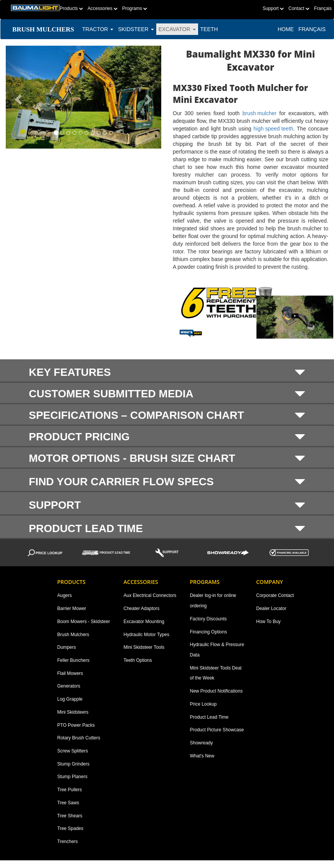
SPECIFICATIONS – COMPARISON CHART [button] (167, 415)
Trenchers (68, 842)
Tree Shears (70, 816)
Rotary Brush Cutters (79, 738)
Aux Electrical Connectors (150, 595)
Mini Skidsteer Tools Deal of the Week (216, 673)
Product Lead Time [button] (167, 528)
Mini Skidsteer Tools (144, 647)
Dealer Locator (271, 608)
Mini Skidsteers (73, 712)
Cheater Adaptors (141, 608)
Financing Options (209, 632)
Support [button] (167, 505)
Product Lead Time (209, 717)
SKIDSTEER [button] (136, 29)
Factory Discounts (208, 619)
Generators (69, 686)
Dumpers (67, 647)
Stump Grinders (73, 764)
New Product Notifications (216, 691)
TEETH (209, 29)
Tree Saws (68, 803)
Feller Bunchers (73, 660)
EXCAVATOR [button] (177, 29)
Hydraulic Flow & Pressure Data (217, 650)
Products (71, 8)
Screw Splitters (73, 751)
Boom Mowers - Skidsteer (83, 622)
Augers (64, 595)
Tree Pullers (69, 790)
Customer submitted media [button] (167, 394)
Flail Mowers (70, 673)
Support (273, 8)
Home (286, 29)
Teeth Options (138, 660)
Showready (202, 743)
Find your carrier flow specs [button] (167, 481)
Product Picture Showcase (217, 730)
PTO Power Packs (76, 725)
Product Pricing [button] (167, 437)
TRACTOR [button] (98, 29)
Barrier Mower (72, 608)
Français (323, 8)
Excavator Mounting (144, 622)
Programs (135, 8)
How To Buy (268, 622)
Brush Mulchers (73, 635)
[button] (17, 97)
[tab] (167, 371)
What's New (202, 756)
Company (270, 582)
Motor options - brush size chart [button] (167, 458)
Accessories (103, 8)
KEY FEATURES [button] (167, 372)
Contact (299, 8)
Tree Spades (70, 828)
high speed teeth (273, 129)
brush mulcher (259, 113)
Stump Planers (72, 777)
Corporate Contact (275, 595)
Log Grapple (70, 699)
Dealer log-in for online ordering (213, 601)
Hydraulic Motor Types (146, 635)
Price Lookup (203, 704)
